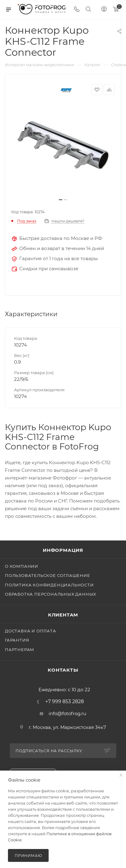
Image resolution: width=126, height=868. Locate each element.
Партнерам (20, 650)
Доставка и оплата (31, 631)
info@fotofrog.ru (67, 713)
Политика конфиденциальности (49, 585)
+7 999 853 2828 (65, 702)
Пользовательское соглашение (48, 575)
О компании (22, 566)
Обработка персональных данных (50, 594)
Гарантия (17, 640)
